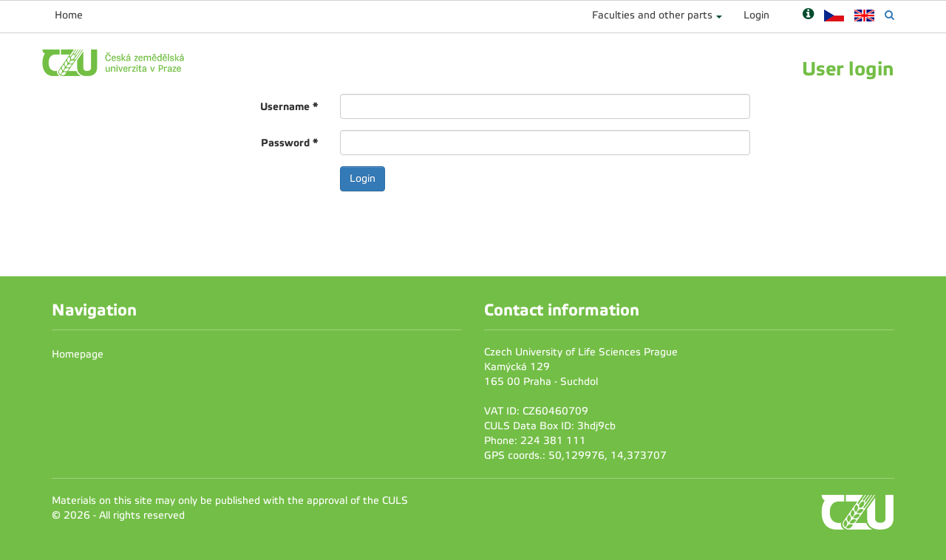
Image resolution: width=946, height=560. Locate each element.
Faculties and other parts (652, 15)
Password (289, 143)
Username (289, 106)
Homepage (78, 354)
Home (69, 15)
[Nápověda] (808, 15)
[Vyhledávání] (889, 15)
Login (756, 15)
